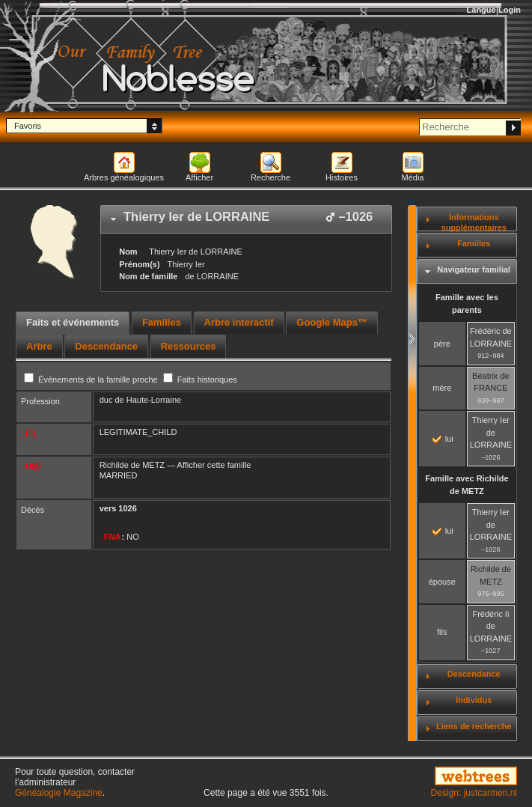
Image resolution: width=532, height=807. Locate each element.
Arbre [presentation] (39, 346)
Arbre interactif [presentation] (239, 322)
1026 (127, 508)
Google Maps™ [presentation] (332, 322)
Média (413, 177)
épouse (442, 582)
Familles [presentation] (162, 322)
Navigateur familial (474, 269)
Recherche (270, 177)
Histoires (342, 177)
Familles (474, 243)
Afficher (199, 177)
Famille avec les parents (467, 304)
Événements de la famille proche (92, 380)
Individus (474, 700)
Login (510, 10)
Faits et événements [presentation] (73, 322)
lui (443, 439)
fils (442, 632)
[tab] (246, 219)
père (442, 344)
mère (442, 388)
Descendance (474, 674)
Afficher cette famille (214, 465)
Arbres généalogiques (124, 177)
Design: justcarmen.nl (474, 793)
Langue (481, 10)
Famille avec (467, 485)
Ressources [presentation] (189, 346)
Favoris (28, 126)
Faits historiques (200, 380)
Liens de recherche (474, 726)
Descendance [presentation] (106, 346)
